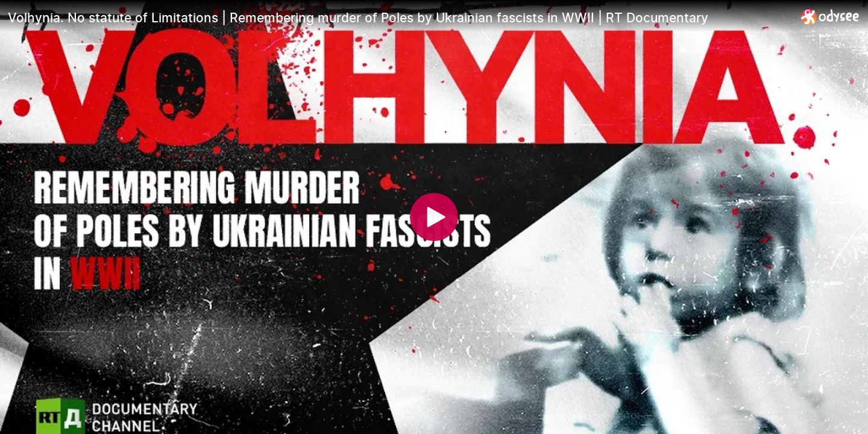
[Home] (830, 17)
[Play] (434, 217)
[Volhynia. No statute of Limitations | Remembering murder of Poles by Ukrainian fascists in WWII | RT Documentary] (400, 17)
